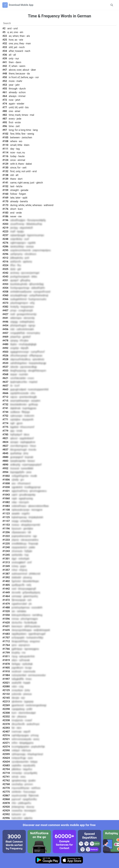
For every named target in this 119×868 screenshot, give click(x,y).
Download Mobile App (21, 5)
